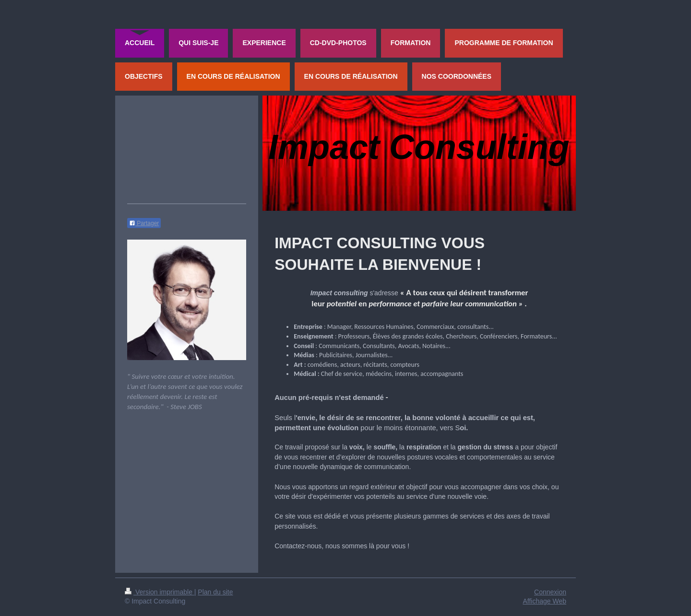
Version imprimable (160, 592)
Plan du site (215, 592)
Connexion (550, 592)
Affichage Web (544, 601)
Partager (144, 223)
